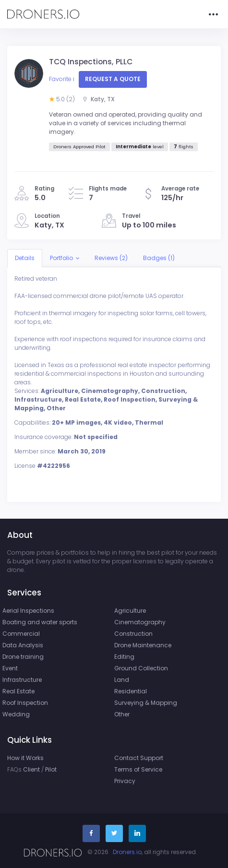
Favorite (62, 79)
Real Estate (18, 691)
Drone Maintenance (143, 645)
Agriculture (130, 611)
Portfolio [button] (61, 258)
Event (10, 668)
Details (25, 258)
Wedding (16, 714)
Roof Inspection (25, 703)
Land (122, 680)
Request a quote (113, 79)
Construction (133, 634)
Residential (131, 691)
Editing (124, 657)
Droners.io (127, 852)
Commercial (21, 634)
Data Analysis (23, 645)
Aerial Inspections (28, 611)
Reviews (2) (111, 258)
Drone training (23, 657)
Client (31, 769)
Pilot (51, 769)
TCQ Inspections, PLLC (91, 62)
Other (122, 714)
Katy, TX (98, 99)
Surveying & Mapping (146, 703)
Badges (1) (159, 258)
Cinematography (140, 622)
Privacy (125, 781)
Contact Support (139, 758)
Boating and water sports (40, 622)
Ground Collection (141, 668)
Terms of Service (138, 769)
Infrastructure (22, 680)
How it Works (25, 758)
